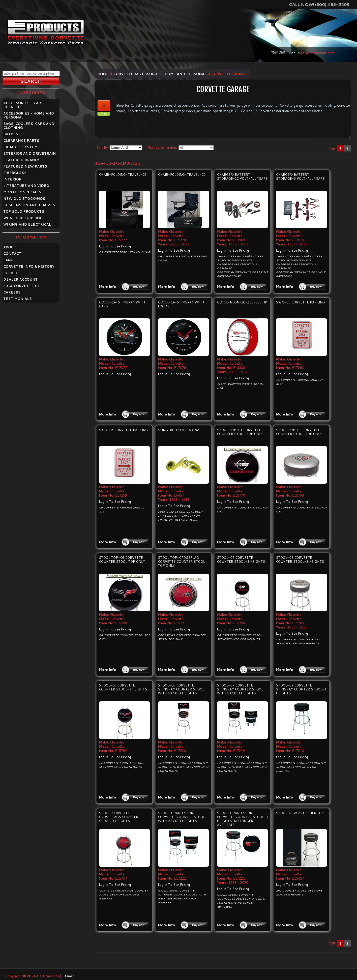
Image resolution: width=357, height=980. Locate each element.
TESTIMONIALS (17, 299)
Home (103, 74)
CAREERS (12, 292)
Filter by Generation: (162, 148)
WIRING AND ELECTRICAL (27, 224)
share (104, 114)
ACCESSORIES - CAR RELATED (22, 105)
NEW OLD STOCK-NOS (24, 199)
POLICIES (12, 273)
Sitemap (68, 976)
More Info (107, 287)
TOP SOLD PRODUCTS (24, 211)
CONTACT (12, 254)
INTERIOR (12, 179)
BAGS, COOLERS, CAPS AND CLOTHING (29, 126)
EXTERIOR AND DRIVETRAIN (30, 153)
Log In (295, 53)
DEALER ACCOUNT (20, 279)
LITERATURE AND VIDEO (26, 186)
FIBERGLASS (15, 173)
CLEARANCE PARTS (21, 141)
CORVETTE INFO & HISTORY (29, 267)
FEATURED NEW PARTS (25, 166)
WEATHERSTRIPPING (23, 218)
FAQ (8, 260)
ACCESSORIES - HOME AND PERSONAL (29, 115)
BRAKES (11, 134)
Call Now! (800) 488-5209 (319, 4)
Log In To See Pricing (115, 246)
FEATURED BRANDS (22, 160)
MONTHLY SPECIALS (22, 192)
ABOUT (10, 247)
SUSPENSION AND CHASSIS (29, 205)
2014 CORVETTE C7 (21, 286)
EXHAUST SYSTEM (20, 147)
